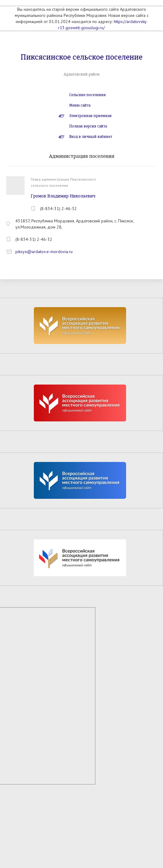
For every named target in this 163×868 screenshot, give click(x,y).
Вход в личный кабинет (91, 137)
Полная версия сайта (88, 126)
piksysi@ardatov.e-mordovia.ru (44, 252)
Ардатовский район (82, 74)
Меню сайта (80, 105)
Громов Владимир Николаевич (63, 196)
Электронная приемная (90, 116)
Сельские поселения (87, 95)
